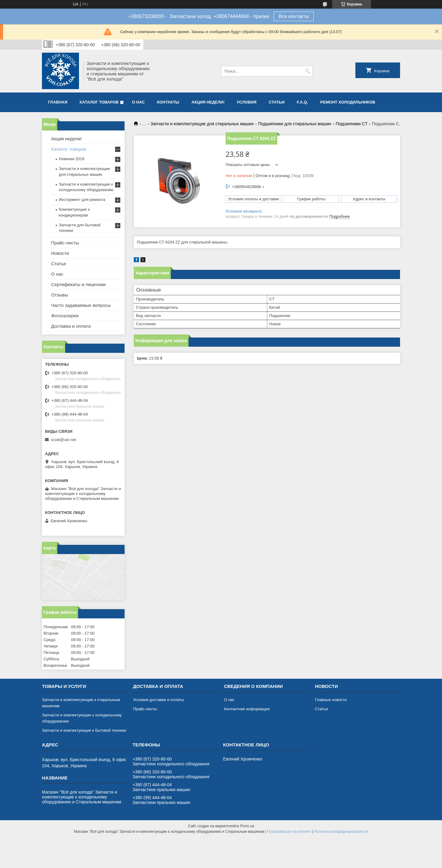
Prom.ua (247, 826)
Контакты (168, 102)
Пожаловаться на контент (289, 832)
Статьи (277, 102)
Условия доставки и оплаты (158, 700)
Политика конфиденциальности (341, 832)
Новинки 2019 (71, 159)
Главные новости (331, 700)
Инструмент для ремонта (82, 200)
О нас (138, 102)
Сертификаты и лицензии (78, 284)
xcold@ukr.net (64, 440)
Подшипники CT (351, 124)
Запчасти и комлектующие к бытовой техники (84, 730)
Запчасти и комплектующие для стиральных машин (202, 124)
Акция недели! (208, 102)
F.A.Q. (303, 102)
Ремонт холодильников (348, 102)
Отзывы (60, 295)
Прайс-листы (65, 243)
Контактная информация (247, 709)
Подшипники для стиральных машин (295, 124)
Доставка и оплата (71, 326)
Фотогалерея (65, 316)
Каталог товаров (99, 102)
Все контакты (294, 16)
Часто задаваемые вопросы (81, 305)
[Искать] (307, 71)
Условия (246, 102)
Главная (58, 102)
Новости (60, 253)
